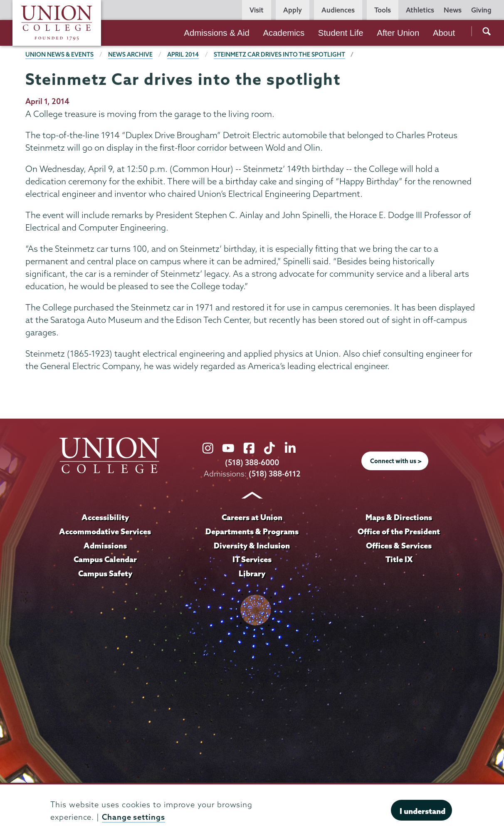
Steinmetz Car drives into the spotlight (279, 55)
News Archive (130, 55)
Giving (481, 10)
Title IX (399, 559)
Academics (284, 33)
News (453, 10)
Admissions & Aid (217, 33)
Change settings (133, 817)
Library (252, 573)
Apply (293, 10)
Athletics (420, 10)
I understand (422, 811)
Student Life (341, 33)
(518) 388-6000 (252, 463)
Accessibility (105, 517)
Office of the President (399, 531)
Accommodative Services (105, 531)
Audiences (338, 10)
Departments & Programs (252, 531)
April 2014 (183, 55)
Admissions (105, 546)
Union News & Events (59, 55)
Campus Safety (105, 573)
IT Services (252, 559)
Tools (383, 10)
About (444, 33)
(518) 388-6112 (275, 474)
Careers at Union (252, 517)
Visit (257, 10)
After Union (398, 33)
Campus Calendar (105, 559)
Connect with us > (396, 461)
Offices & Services (399, 546)
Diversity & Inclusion (252, 546)
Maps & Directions (399, 517)
